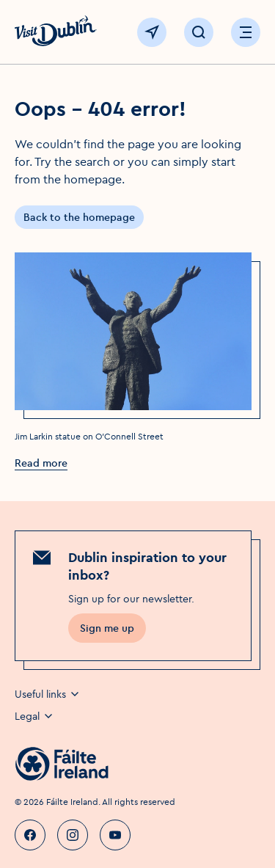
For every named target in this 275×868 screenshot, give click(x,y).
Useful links (48, 694)
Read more (41, 463)
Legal (34, 716)
